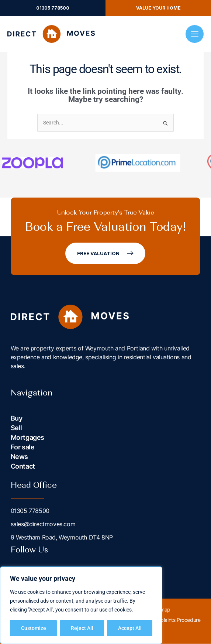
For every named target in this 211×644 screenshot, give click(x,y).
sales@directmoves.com (43, 524)
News (19, 457)
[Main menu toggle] (195, 34)
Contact (23, 467)
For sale (23, 447)
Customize (34, 628)
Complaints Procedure (175, 620)
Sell (16, 428)
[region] (81, 605)
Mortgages (27, 438)
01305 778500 (30, 511)
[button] (53, 8)
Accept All (130, 628)
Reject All (82, 628)
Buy (17, 419)
